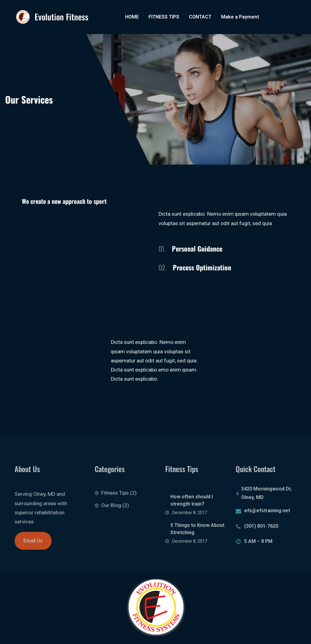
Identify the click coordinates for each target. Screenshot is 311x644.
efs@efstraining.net (267, 513)
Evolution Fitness (62, 17)
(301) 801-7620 (261, 528)
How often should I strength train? (192, 514)
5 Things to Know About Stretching (197, 542)
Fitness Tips (115, 499)
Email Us (33, 545)
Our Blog (111, 511)
